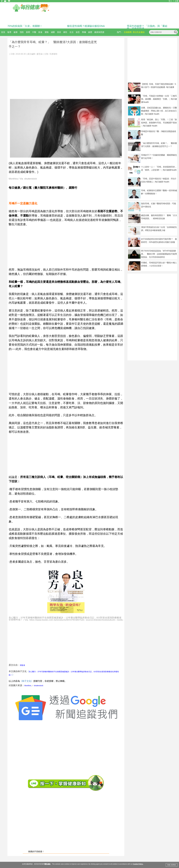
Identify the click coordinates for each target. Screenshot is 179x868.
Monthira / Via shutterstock (23, 179)
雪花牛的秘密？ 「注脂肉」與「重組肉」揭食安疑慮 (147, 27)
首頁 (3, 32)
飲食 (40, 32)
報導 (9, 32)
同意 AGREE (172, 865)
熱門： (120, 32)
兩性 (65, 32)
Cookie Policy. (138, 864)
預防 (22, 32)
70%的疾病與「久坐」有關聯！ (25, 26)
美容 (59, 32)
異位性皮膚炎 (139, 32)
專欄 (84, 32)
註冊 (177, 1)
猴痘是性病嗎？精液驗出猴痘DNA (86, 26)
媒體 (90, 32)
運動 (47, 32)
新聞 (28, 32)
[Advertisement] (66, 76)
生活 (71, 32)
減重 (53, 32)
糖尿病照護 (99, 32)
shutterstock (38, 686)
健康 (16, 32)
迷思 (78, 32)
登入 (170, 1)
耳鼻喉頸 (53, 54)
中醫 (34, 32)
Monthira (28, 686)
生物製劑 (128, 32)
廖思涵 (40, 54)
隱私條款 (47, 864)
